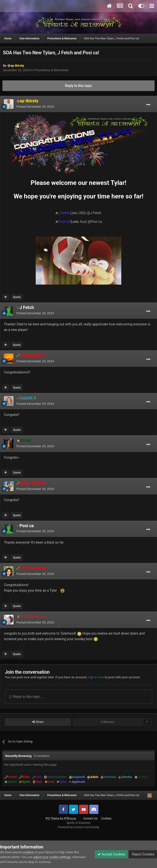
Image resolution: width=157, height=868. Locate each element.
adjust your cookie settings (52, 857)
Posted (35, 107)
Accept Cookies (111, 854)
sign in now (96, 677)
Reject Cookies (143, 854)
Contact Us (90, 819)
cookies (28, 852)
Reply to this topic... (26, 697)
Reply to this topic (79, 86)
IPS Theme (53, 819)
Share (38, 722)
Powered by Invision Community (78, 827)
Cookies (106, 819)
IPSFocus (70, 819)
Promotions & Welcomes (51, 70)
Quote (17, 297)
